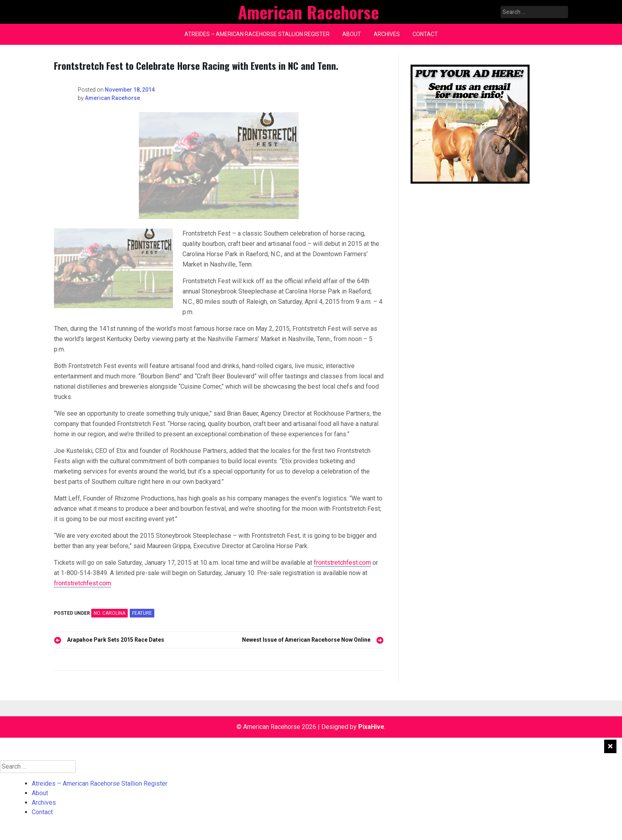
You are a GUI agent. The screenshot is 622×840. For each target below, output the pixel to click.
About (352, 34)
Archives (387, 34)
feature (142, 613)
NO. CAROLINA (109, 613)
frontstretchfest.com (342, 563)
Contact (425, 34)
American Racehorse (112, 98)
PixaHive (371, 727)
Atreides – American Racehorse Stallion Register (257, 34)
